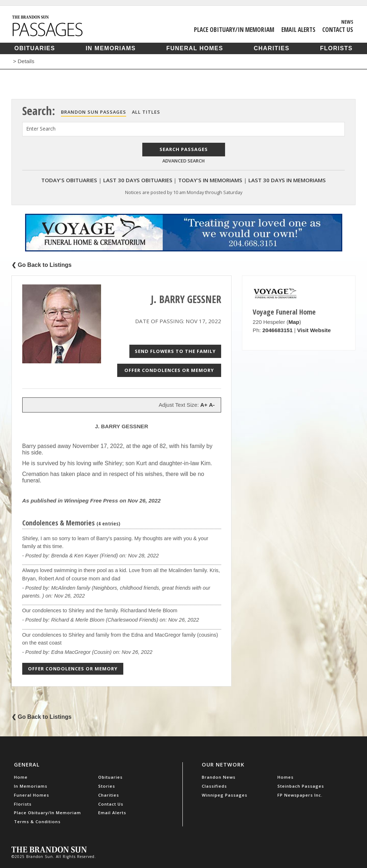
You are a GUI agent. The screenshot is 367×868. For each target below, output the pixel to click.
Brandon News (219, 777)
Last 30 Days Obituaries (138, 180)
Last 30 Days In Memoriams (287, 180)
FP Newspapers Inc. (300, 795)
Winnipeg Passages (225, 795)
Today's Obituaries (69, 180)
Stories (107, 786)
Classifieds (214, 786)
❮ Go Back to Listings (42, 265)
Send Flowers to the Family (175, 351)
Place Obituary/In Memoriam (234, 29)
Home (21, 777)
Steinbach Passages (301, 786)
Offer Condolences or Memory (169, 370)
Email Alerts (298, 29)
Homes (285, 777)
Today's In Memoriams (210, 180)
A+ (204, 405)
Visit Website (314, 330)
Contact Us (338, 29)
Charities (272, 48)
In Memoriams (111, 48)
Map (294, 322)
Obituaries (35, 48)
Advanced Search (183, 161)
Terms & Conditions (37, 822)
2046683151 (277, 330)
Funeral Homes (195, 48)
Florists (336, 48)
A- (212, 405)
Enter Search (41, 129)
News (347, 22)
